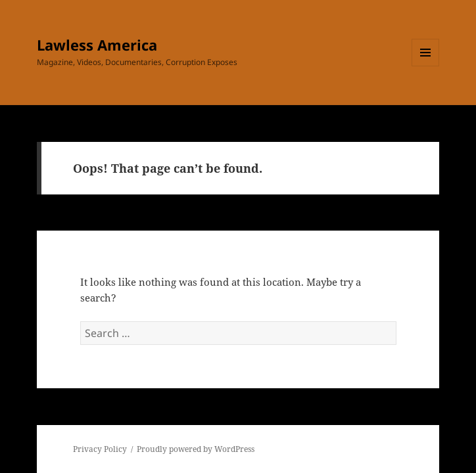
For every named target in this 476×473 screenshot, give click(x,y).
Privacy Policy (100, 449)
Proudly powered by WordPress (196, 449)
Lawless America (97, 45)
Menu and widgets (426, 66)
